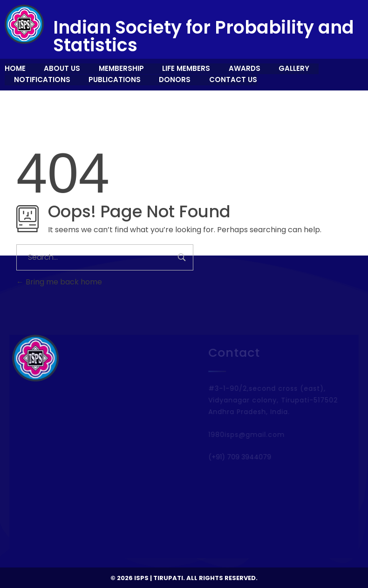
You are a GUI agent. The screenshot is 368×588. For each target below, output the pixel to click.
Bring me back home (59, 282)
